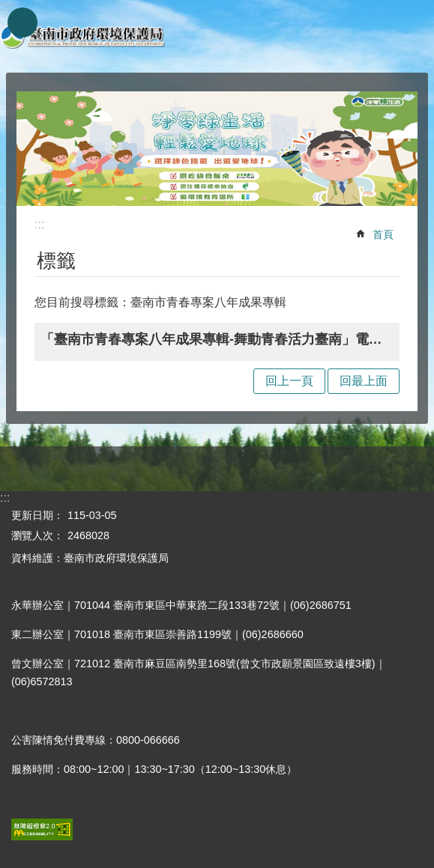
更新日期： (37, 515)
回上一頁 (289, 381)
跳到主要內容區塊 (8, 8)
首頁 (383, 234)
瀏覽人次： (37, 535)
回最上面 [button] (364, 381)
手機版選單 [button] (22, 22)
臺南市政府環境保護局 (82, 36)
